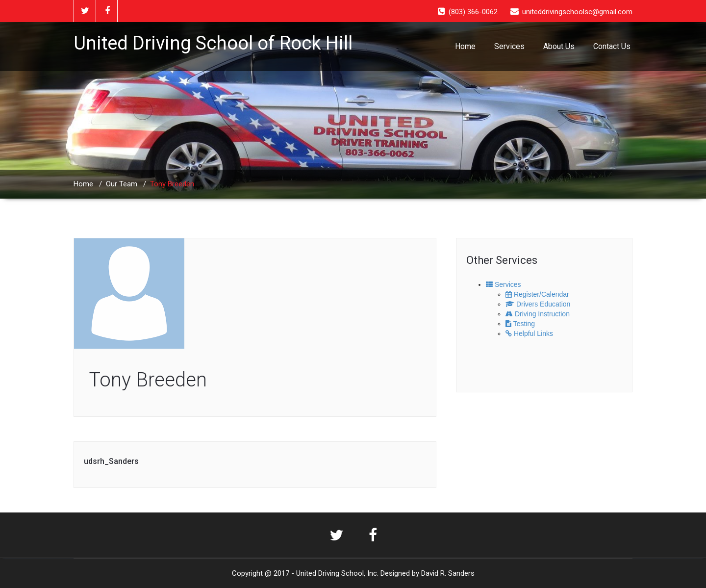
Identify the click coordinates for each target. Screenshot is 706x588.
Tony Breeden (148, 380)
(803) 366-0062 (473, 12)
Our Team (122, 184)
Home (465, 46)
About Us (559, 46)
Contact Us (612, 46)
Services (509, 46)
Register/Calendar (537, 294)
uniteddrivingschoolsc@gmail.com (577, 12)
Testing (520, 324)
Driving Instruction (538, 314)
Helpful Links (529, 333)
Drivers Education (538, 304)
